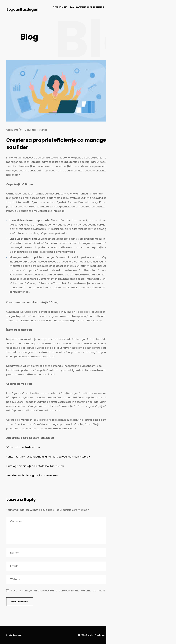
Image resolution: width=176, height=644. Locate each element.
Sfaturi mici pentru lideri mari (24, 447)
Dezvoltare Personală (36, 130)
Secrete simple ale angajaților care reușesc (32, 475)
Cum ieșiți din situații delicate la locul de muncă (35, 466)
